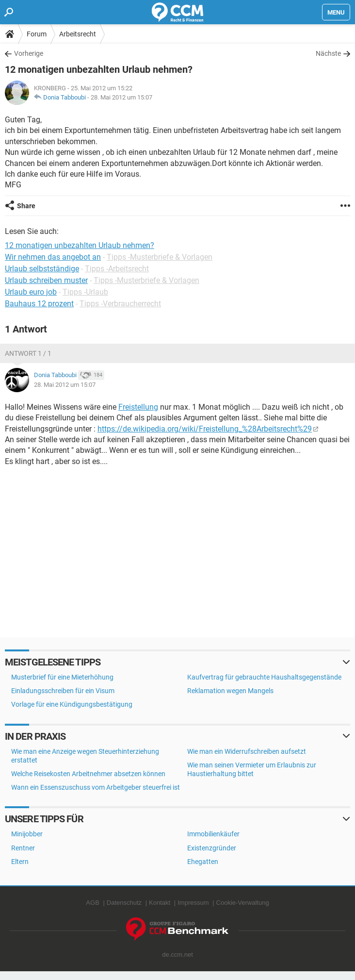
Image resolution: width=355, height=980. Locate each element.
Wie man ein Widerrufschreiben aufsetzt (247, 751)
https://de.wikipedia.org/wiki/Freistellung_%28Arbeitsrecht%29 (205, 429)
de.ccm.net (177, 955)
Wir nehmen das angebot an (53, 257)
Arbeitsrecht (78, 34)
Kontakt (160, 903)
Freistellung (138, 407)
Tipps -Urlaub (85, 292)
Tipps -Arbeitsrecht (117, 269)
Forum (37, 34)
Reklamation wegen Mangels (230, 691)
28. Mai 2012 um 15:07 (121, 97)
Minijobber (27, 834)
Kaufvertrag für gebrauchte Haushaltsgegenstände (264, 677)
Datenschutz (124, 903)
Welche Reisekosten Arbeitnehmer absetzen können (88, 774)
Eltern (20, 862)
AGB (92, 903)
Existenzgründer (212, 848)
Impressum (193, 903)
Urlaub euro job (31, 292)
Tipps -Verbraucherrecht (120, 304)
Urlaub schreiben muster (46, 280)
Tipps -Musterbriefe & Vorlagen (160, 257)
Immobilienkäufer (213, 834)
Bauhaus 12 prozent (39, 304)
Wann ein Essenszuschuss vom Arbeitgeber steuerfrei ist (96, 787)
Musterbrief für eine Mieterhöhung (62, 677)
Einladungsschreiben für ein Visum (63, 691)
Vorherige (29, 53)
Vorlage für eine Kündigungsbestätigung (72, 704)
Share (26, 206)
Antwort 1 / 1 (28, 353)
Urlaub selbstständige (42, 269)
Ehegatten (203, 862)
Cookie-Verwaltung (243, 903)
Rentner (23, 848)
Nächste (328, 53)
